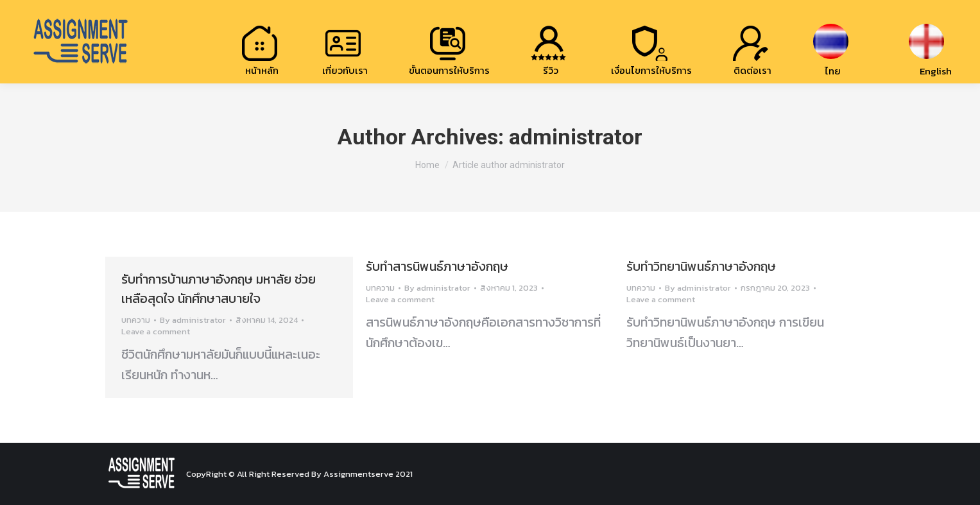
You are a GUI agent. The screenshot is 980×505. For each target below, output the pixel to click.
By (193, 320)
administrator (576, 137)
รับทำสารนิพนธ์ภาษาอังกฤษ (437, 266)
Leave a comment (156, 332)
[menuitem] (262, 50)
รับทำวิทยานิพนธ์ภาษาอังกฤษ (701, 266)
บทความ (136, 320)
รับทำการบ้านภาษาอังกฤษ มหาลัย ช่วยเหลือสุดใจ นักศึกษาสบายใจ (219, 289)
